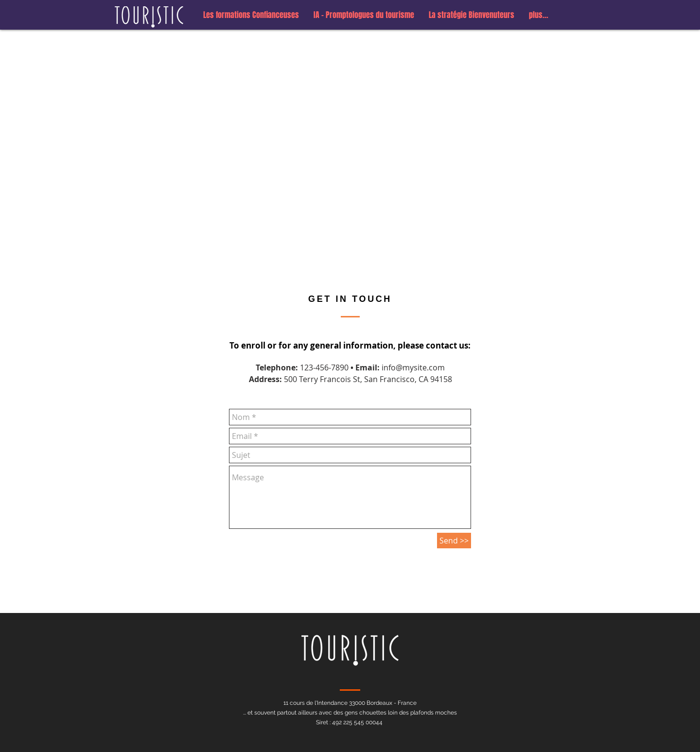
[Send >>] (454, 541)
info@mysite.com (413, 367)
